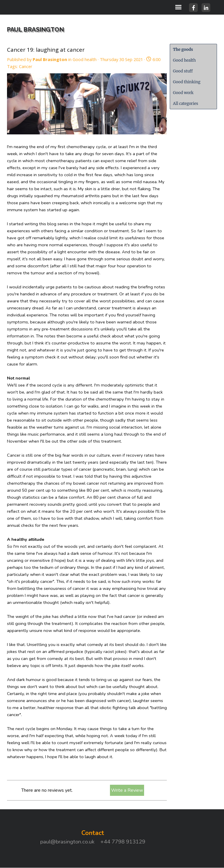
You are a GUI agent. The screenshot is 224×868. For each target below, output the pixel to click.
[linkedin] (206, 8)
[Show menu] (178, 7)
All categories (185, 104)
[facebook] (193, 8)
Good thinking (187, 82)
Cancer (26, 66)
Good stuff (183, 71)
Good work (183, 93)
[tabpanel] (93, 837)
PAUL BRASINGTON (35, 30)
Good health (184, 60)
